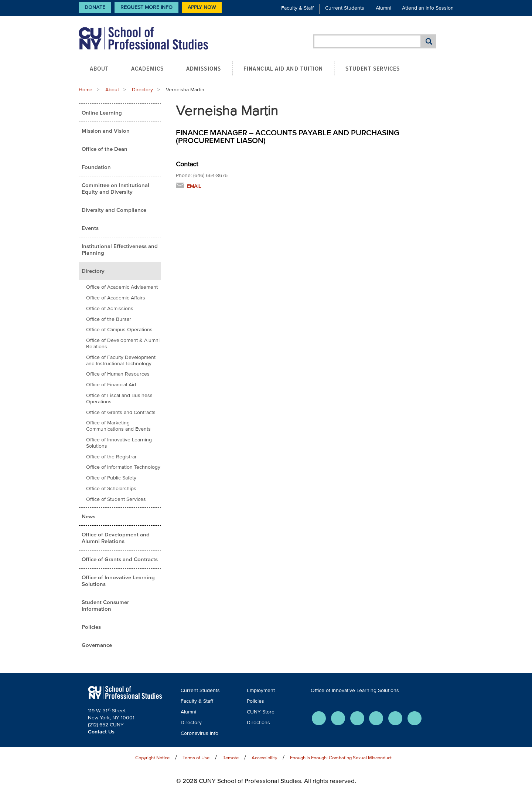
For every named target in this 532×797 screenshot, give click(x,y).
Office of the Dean (105, 149)
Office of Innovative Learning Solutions (119, 443)
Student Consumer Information (105, 605)
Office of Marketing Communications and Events (118, 426)
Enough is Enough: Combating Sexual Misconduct (341, 758)
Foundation (96, 167)
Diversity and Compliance (114, 210)
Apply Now (202, 7)
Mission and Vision (106, 131)
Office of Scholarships (111, 489)
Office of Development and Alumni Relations (116, 538)
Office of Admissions (110, 308)
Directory (142, 90)
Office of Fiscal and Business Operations (119, 398)
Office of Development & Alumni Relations (123, 343)
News (88, 516)
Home (86, 90)
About (99, 68)
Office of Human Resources (118, 374)
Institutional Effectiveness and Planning (120, 249)
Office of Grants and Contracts (121, 412)
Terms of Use (196, 758)
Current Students (345, 8)
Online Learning (102, 113)
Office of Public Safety (111, 478)
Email (194, 186)
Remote (231, 758)
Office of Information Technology (123, 467)
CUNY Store (261, 712)
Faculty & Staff (297, 8)
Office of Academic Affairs (116, 298)
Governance (97, 645)
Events (90, 228)
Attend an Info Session (428, 8)
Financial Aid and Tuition (283, 68)
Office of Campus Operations (119, 330)
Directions (258, 723)
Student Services (373, 68)
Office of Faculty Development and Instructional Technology (121, 360)
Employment (261, 690)
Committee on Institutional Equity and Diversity (115, 188)
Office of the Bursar (109, 319)
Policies (91, 627)
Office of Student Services (116, 499)
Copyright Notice (152, 758)
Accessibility (264, 758)
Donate (95, 7)
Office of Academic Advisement (122, 287)
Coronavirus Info (199, 733)
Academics (147, 68)
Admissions (204, 68)
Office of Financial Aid (111, 385)
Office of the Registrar (111, 457)
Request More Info (146, 7)
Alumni (383, 8)
